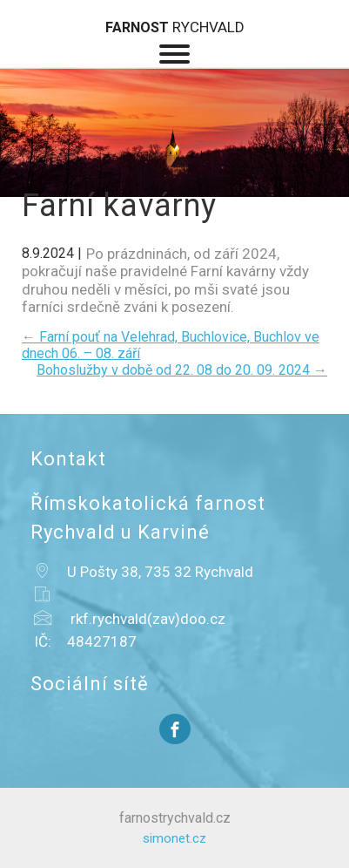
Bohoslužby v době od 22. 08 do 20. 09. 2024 (182, 370)
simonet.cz (174, 838)
